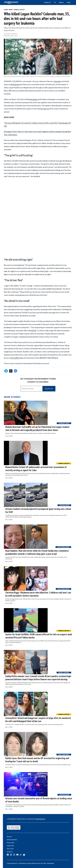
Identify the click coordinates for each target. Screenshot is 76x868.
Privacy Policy (10, 843)
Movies (61, 2)
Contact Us (10, 852)
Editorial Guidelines (12, 840)
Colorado (57, 81)
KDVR (34, 331)
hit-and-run (45, 109)
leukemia (34, 99)
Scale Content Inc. (41, 819)
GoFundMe (15, 358)
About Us (9, 837)
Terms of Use (10, 849)
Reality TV (48, 2)
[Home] (11, 2)
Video (69, 2)
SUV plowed (15, 84)
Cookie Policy (10, 846)
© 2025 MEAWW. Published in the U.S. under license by (21, 819)
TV (55, 2)
